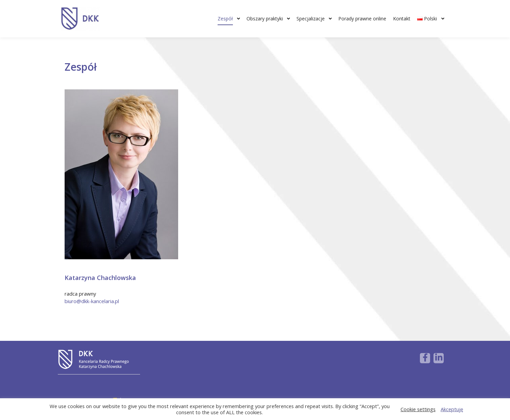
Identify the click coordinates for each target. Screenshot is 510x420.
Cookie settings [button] (418, 409)
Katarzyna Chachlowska (100, 278)
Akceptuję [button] (452, 409)
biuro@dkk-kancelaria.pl (92, 301)
